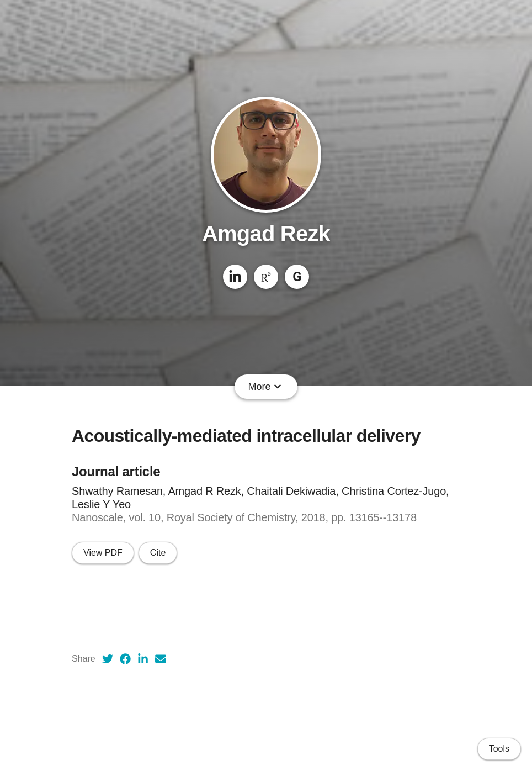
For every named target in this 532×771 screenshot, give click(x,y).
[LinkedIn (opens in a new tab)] (143, 659)
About (147, 387)
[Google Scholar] (297, 277)
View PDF (103, 553)
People (332, 387)
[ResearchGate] (266, 277)
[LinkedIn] (235, 277)
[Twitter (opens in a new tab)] (108, 659)
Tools (499, 749)
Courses (379, 387)
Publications (227, 387)
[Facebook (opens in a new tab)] (125, 659)
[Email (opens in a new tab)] (161, 659)
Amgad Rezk (266, 234)
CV (180, 387)
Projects (286, 387)
